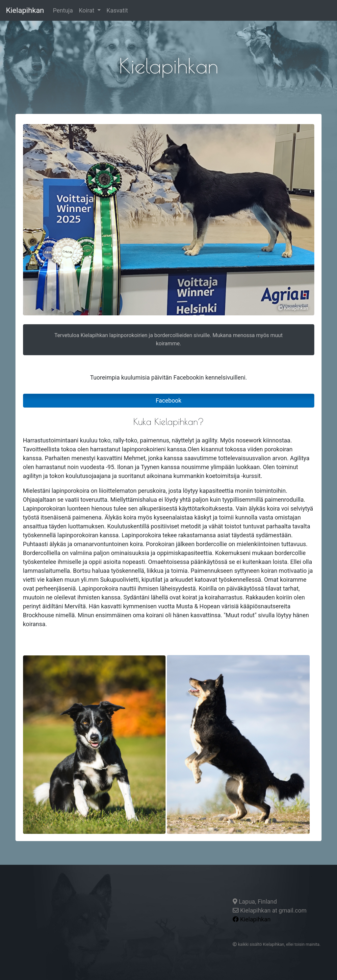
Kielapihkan (25, 10)
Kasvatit (117, 10)
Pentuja (65, 10)
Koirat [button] (87, 10)
